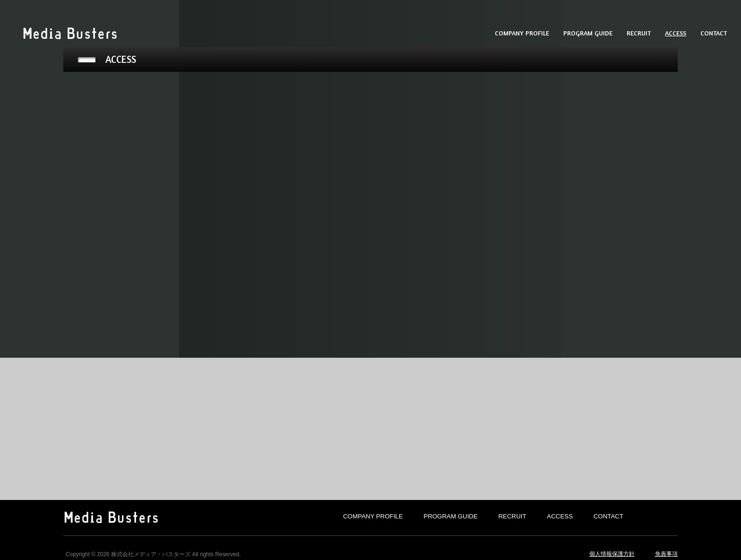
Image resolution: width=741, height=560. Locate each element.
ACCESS (560, 516)
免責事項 (666, 554)
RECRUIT (513, 516)
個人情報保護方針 (612, 554)
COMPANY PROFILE (373, 516)
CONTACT (608, 516)
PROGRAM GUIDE (451, 516)
